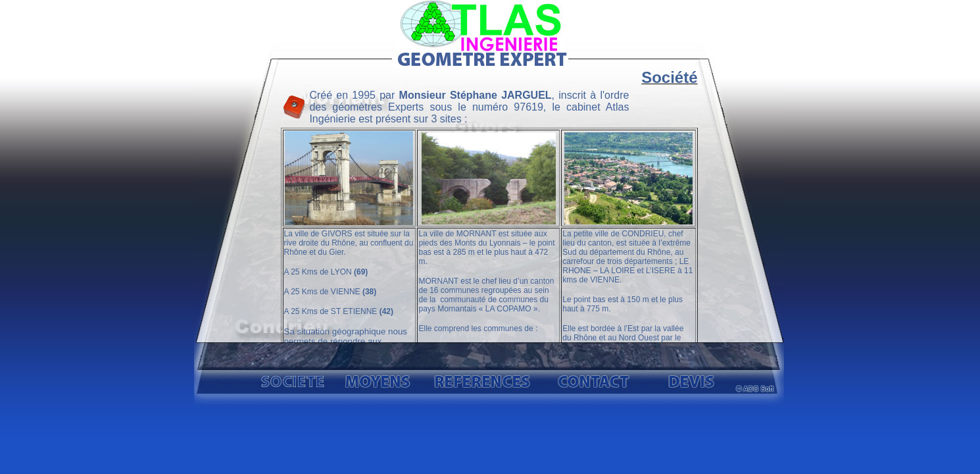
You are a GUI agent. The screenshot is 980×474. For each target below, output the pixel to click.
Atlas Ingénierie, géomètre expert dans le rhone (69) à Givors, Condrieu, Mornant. (489, 204)
